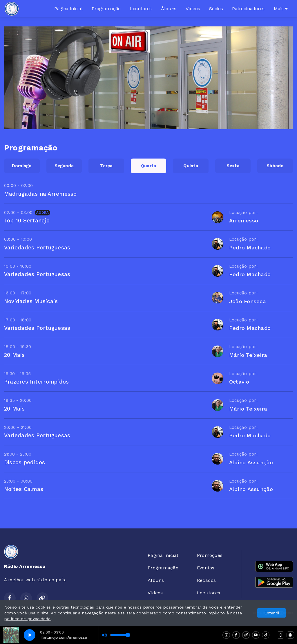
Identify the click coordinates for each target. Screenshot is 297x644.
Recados (207, 580)
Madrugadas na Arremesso (40, 194)
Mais (281, 9)
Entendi (272, 613)
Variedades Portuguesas (37, 248)
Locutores (141, 9)
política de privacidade (28, 619)
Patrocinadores (248, 9)
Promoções (210, 555)
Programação (106, 9)
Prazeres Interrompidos (36, 382)
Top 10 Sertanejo (27, 221)
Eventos (206, 568)
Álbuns (169, 9)
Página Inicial (68, 9)
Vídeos (193, 9)
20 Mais (15, 355)
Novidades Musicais (31, 301)
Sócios (216, 9)
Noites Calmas (24, 489)
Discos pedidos (25, 462)
